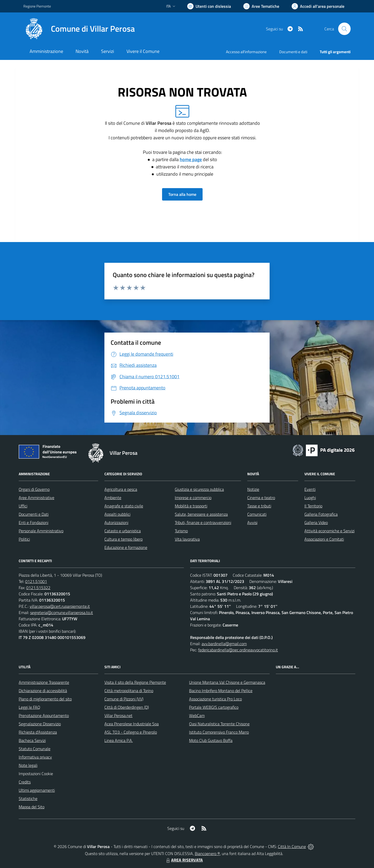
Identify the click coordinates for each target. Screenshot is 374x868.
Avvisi (252, 522)
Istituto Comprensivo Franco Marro (219, 732)
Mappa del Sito (32, 807)
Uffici (23, 506)
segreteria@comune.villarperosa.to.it (62, 612)
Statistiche (28, 798)
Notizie (253, 489)
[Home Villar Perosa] (79, 29)
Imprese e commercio (193, 498)
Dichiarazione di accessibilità (43, 691)
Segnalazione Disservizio (40, 724)
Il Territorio (313, 506)
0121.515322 (38, 588)
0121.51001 (36, 581)
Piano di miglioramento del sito (45, 699)
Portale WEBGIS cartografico (214, 707)
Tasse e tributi (259, 506)
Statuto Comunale (35, 749)
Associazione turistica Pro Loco (215, 699)
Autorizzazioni (116, 522)
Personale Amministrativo (41, 531)
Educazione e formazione (126, 547)
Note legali (28, 765)
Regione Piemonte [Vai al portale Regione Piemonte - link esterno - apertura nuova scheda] (37, 6)
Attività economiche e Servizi (329, 531)
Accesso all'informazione (246, 52)
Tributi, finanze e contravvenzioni (203, 522)
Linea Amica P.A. (119, 740)
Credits (25, 782)
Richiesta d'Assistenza (38, 732)
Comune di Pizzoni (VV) (124, 699)
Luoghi (310, 498)
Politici (24, 539)
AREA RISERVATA (184, 860)
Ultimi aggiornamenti (37, 790)
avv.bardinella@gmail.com (224, 644)
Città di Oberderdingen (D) (127, 707)
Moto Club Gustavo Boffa (211, 740)
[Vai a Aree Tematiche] (261, 6)
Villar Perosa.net (118, 715)
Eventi (310, 489)
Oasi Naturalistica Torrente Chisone (219, 724)
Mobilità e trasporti (191, 506)
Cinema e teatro (261, 498)
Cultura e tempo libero (123, 539)
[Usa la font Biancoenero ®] (209, 6)
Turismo (181, 531)
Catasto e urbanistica (123, 531)
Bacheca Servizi (32, 740)
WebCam (197, 715)
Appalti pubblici (117, 514)
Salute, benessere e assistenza (201, 514)
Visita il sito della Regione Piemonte (135, 682)
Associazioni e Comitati (324, 539)
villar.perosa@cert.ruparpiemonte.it (60, 606)
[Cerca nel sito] (344, 29)
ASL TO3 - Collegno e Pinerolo (131, 732)
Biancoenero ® (207, 853)
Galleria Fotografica (321, 514)
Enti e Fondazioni (34, 522)
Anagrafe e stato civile (124, 506)
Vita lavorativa (187, 539)
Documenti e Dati (34, 514)
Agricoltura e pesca (121, 489)
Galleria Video (316, 522)
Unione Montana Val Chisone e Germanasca (227, 682)
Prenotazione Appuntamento (44, 715)
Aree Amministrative (36, 498)
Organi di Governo (34, 489)
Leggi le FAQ (29, 707)
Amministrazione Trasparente (44, 682)
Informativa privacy (35, 757)
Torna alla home (182, 194)
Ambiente (113, 498)
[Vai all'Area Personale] (318, 6)
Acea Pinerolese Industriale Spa (132, 724)
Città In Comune (292, 846)
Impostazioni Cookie (36, 774)
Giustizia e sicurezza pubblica (199, 489)
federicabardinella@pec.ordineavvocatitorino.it (238, 650)
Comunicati (257, 514)
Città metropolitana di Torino (129, 691)
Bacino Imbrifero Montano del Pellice (221, 691)
